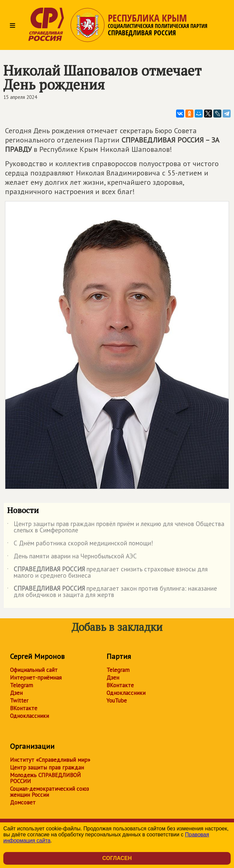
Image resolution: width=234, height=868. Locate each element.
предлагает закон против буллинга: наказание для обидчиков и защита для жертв (112, 592)
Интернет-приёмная (36, 678)
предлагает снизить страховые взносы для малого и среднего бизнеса (107, 573)
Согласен (117, 858)
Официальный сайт (34, 670)
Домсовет (23, 802)
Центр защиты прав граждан (47, 767)
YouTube (117, 701)
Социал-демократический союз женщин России (49, 792)
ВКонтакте (24, 708)
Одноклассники (29, 716)
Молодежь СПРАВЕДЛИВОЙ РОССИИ (45, 778)
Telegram (21, 685)
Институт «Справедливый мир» (50, 760)
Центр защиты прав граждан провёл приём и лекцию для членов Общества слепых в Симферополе (116, 527)
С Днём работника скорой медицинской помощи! (80, 544)
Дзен (16, 693)
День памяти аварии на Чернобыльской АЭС (72, 557)
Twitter (19, 701)
